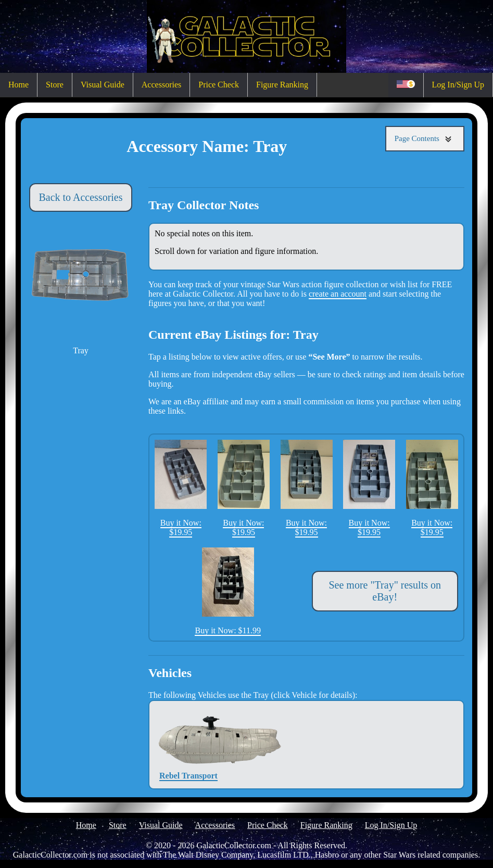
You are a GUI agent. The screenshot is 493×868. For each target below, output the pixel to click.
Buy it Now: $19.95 (181, 488)
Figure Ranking (282, 85)
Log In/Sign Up (458, 85)
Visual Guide (103, 85)
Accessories (161, 85)
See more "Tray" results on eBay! (385, 591)
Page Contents (425, 139)
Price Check (219, 85)
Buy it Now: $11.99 (228, 591)
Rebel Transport (188, 744)
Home (18, 85)
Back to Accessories (80, 197)
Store (55, 85)
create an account (338, 294)
